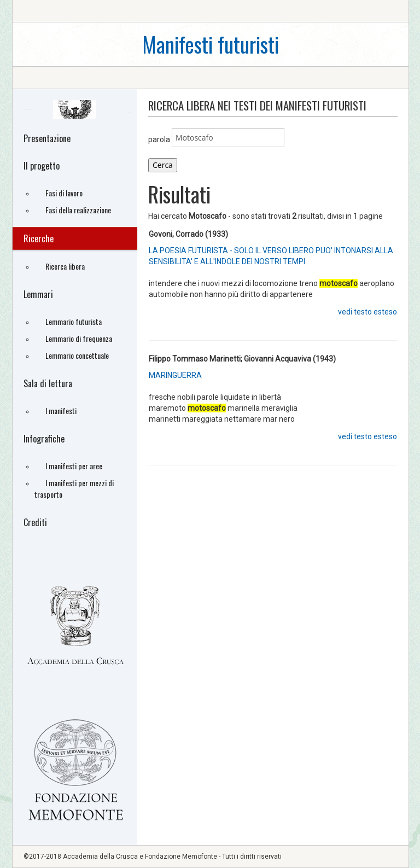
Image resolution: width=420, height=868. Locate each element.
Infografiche (44, 439)
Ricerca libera (65, 266)
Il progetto (42, 166)
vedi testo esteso (367, 312)
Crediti (35, 522)
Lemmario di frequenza (79, 338)
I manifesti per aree (74, 466)
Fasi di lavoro (64, 193)
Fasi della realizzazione (78, 210)
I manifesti (61, 410)
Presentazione (47, 138)
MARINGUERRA (175, 375)
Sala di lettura (48, 383)
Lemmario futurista (74, 321)
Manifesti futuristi (211, 44)
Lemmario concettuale (77, 355)
